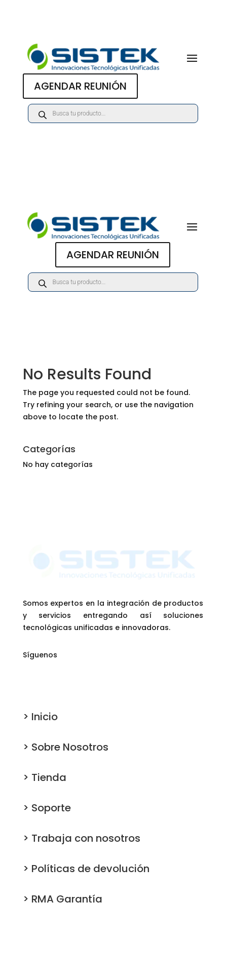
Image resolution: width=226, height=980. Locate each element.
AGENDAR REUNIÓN (80, 86)
